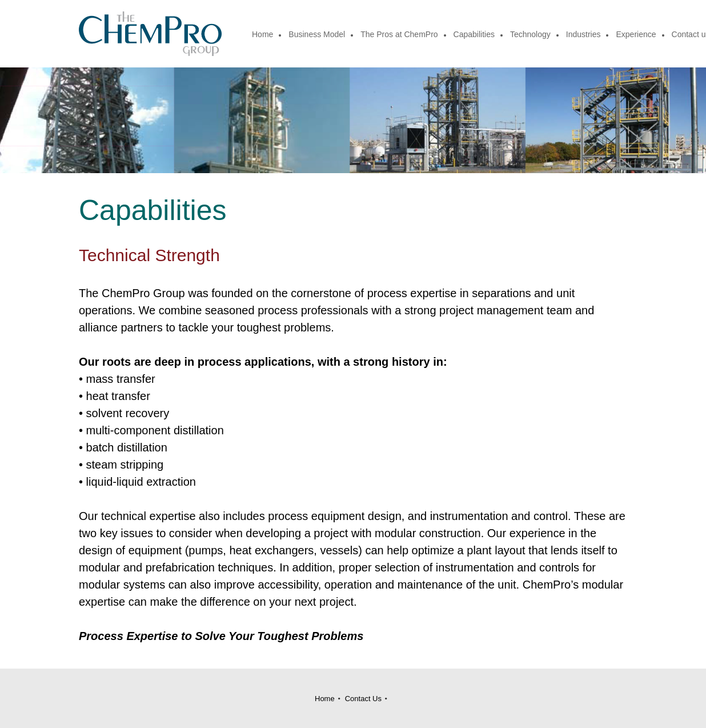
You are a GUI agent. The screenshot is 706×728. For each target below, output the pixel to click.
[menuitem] (263, 35)
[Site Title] (150, 34)
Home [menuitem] (325, 699)
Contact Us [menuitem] (363, 699)
